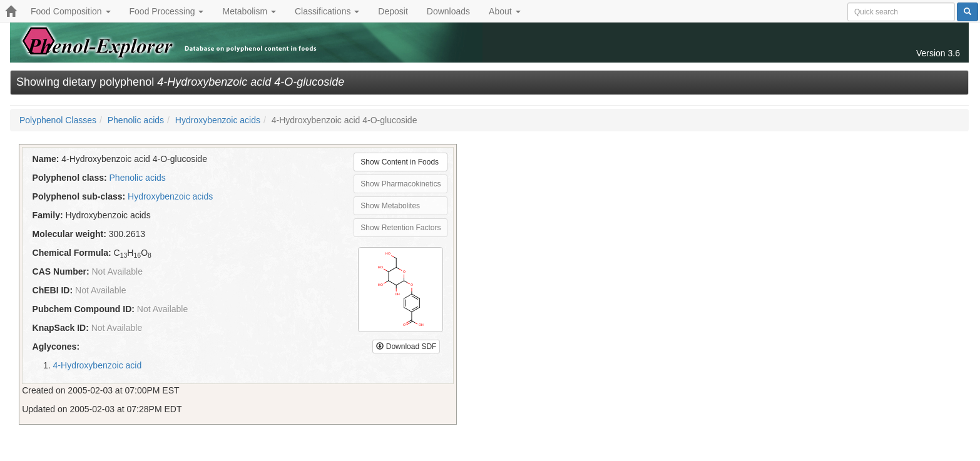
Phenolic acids (136, 120)
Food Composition (71, 11)
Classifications (327, 11)
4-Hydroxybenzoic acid (98, 365)
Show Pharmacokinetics (401, 184)
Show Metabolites (390, 206)
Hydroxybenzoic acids (218, 120)
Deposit (393, 11)
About (504, 11)
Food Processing (167, 11)
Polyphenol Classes (58, 120)
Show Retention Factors (401, 228)
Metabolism (249, 11)
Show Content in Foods (400, 162)
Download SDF (406, 347)
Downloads (448, 11)
